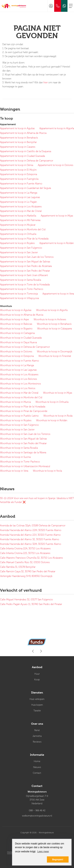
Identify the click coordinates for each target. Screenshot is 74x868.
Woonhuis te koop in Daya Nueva (18, 342)
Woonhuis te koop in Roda (58, 416)
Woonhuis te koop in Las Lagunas (18, 370)
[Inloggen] (51, 6)
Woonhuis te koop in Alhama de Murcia (22, 315)
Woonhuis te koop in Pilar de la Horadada (23, 407)
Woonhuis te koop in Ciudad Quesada (21, 338)
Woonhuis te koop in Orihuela (52, 402)
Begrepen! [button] (58, 859)
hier (46, 83)
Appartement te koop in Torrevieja (19, 294)
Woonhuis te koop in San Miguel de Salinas (23, 439)
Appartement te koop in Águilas (17, 128)
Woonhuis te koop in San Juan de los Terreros (25, 434)
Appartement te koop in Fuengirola (19, 179)
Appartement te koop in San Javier (19, 252)
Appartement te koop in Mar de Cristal (21, 211)
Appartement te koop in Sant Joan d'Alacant (24, 275)
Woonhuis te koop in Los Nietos (18, 388)
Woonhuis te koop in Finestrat (55, 356)
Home (10, 852)
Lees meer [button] (43, 851)
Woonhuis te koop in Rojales (16, 420)
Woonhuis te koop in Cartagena (17, 333)
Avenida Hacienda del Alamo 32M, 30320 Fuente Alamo (31, 544)
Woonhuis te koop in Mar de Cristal (19, 393)
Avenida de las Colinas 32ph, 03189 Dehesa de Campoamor (33, 526)
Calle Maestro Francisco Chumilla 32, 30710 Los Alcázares (31, 558)
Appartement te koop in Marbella (18, 216)
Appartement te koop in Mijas (57, 216)
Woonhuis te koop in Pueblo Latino (19, 416)
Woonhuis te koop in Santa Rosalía (19, 448)
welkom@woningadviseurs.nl (37, 816)
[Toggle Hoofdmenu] (71, 6)
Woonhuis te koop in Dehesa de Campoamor (25, 347)
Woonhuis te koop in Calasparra (54, 329)
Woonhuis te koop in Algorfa (52, 310)
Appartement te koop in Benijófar (18, 142)
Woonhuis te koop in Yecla (47, 471)
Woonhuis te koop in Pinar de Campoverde (24, 411)
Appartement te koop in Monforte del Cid (23, 230)
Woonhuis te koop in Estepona (17, 356)
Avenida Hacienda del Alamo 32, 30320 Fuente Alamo (30, 539)
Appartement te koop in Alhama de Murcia (23, 133)
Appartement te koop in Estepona (18, 174)
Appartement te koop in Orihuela (18, 234)
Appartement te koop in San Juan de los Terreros (27, 257)
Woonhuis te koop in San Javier (17, 430)
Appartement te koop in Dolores (55, 165)
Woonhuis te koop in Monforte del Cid (21, 397)
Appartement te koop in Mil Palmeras (20, 220)
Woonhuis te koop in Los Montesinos (20, 384)
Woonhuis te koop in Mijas (58, 393)
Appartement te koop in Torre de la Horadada (25, 285)
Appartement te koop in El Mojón (18, 170)
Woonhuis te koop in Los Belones (18, 379)
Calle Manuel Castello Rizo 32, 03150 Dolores (25, 562)
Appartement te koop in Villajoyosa (19, 298)
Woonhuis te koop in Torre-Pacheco (20, 462)
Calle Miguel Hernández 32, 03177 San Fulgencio (26, 600)
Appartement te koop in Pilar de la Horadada (24, 239)
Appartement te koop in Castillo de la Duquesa (26, 151)
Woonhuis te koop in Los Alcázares (19, 375)
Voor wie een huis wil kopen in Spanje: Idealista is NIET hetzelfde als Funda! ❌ (37, 500)
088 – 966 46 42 (37, 811)
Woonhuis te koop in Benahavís (54, 324)
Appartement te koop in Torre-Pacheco (22, 289)
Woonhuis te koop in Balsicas (16, 324)
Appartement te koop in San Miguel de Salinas (25, 262)
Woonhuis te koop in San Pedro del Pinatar (23, 443)
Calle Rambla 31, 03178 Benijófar (18, 567)
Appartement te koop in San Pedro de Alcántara (26, 266)
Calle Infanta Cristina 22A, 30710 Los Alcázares (25, 549)
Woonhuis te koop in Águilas (16, 310)
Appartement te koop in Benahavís (19, 138)
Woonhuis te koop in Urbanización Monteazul (25, 466)
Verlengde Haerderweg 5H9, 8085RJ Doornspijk (26, 576)
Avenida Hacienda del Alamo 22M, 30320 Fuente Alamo (31, 530)
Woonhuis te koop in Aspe (14, 319)
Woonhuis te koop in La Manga (17, 365)
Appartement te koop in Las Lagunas (20, 197)
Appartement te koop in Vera (58, 294)
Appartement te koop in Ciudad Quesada (22, 156)
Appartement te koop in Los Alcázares (21, 207)
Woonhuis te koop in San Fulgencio (19, 425)
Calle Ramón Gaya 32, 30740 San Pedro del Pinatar (28, 571)
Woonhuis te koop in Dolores (16, 352)
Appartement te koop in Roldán (57, 243)
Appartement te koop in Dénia (17, 165)
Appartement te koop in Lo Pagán (18, 202)
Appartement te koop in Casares (18, 147)
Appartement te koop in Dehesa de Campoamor (27, 161)
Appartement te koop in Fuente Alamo (21, 184)
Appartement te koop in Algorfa (57, 128)
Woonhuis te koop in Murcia (15, 402)
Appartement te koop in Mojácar (18, 225)
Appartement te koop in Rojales (17, 243)
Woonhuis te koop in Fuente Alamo (20, 361)
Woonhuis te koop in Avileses (50, 319)
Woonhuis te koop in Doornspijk (55, 352)
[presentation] (33, 651)
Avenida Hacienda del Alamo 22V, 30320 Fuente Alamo (30, 535)
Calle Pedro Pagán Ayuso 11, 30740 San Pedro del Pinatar (31, 604)
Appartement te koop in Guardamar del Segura (25, 188)
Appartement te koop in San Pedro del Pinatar (25, 271)
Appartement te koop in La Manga (19, 193)
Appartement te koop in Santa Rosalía (21, 280)
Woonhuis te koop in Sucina (15, 457)
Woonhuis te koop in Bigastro (16, 329)
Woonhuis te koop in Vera (14, 471)
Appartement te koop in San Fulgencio (21, 248)
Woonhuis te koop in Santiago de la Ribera (23, 453)
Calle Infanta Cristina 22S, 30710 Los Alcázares (25, 553)
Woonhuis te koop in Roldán (52, 420)
